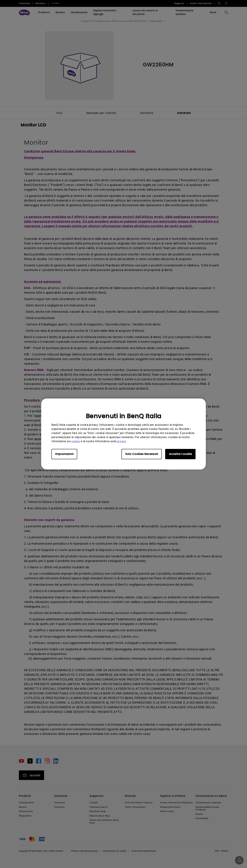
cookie (76, 441)
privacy (122, 441)
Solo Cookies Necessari (142, 454)
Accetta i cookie (180, 454)
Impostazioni (64, 454)
